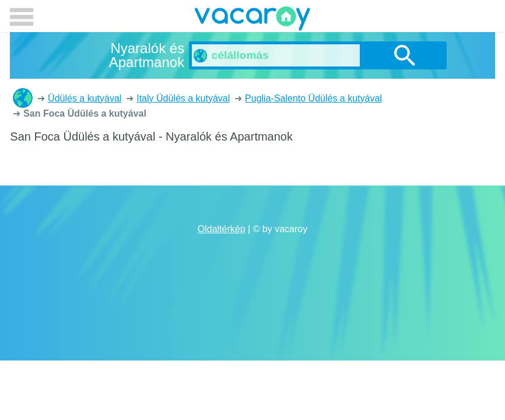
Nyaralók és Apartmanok (23, 98)
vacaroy (253, 20)
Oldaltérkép (222, 229)
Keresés (405, 55)
